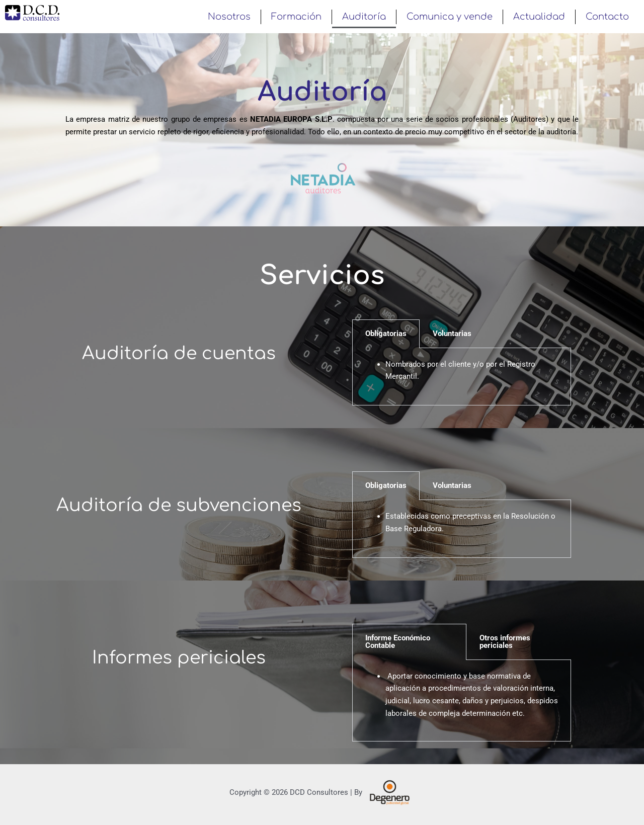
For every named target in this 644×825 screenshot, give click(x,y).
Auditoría (364, 17)
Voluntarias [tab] (452, 334)
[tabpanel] (462, 377)
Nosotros (229, 17)
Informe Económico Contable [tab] (398, 642)
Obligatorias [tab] (386, 334)
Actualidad (539, 17)
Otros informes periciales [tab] (505, 642)
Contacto (607, 17)
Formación (296, 17)
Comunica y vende (450, 17)
